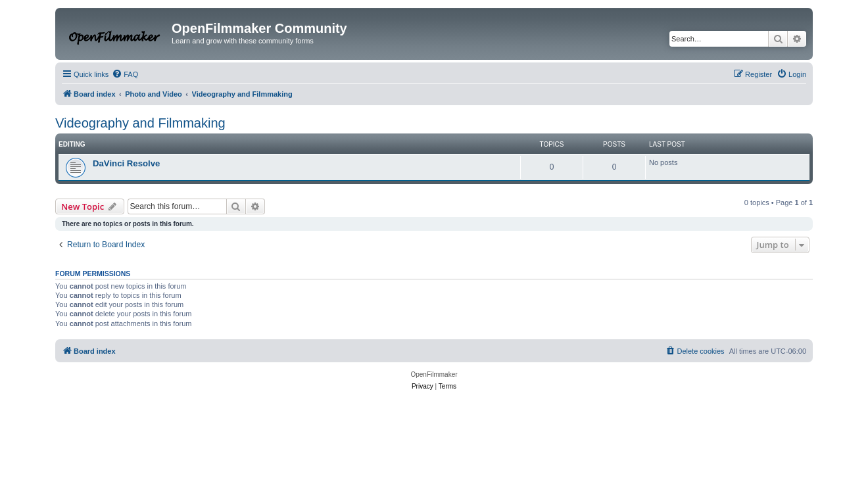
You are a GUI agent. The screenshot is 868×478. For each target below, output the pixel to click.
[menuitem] (125, 74)
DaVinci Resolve (126, 163)
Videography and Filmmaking (140, 123)
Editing (72, 144)
